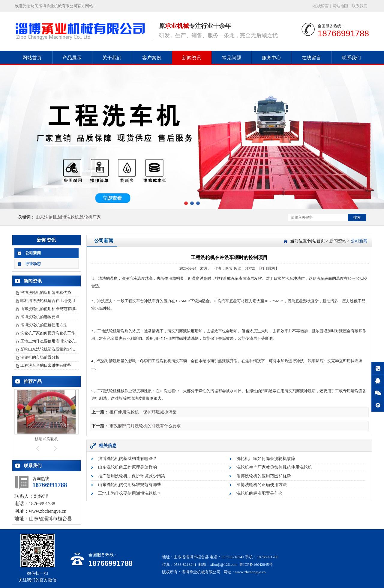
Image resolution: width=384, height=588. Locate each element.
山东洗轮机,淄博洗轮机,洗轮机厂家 (68, 217)
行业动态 (33, 264)
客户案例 (152, 58)
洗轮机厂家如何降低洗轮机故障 (266, 459)
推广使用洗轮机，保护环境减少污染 (143, 412)
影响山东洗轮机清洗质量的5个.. (48, 349)
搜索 (357, 217)
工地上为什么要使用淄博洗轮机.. (49, 341)
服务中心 (271, 58)
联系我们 (360, 6)
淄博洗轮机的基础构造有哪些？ (127, 459)
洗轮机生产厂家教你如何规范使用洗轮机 (274, 467)
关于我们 (112, 58)
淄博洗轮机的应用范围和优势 (46, 293)
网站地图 (340, 6)
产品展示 (72, 58)
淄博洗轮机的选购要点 (40, 317)
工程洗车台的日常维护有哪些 (46, 365)
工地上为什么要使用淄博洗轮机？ (130, 493)
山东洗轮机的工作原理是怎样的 (127, 467)
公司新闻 (33, 253)
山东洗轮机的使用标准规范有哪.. (49, 309)
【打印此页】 (268, 268)
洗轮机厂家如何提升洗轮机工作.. (49, 333)
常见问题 (232, 58)
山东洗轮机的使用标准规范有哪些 (130, 485)
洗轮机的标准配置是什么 (259, 493)
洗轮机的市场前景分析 (40, 357)
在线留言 (321, 6)
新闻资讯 (192, 58)
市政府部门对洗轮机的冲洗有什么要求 (145, 426)
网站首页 (32, 58)
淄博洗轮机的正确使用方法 (44, 325)
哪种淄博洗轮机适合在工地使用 (48, 301)
